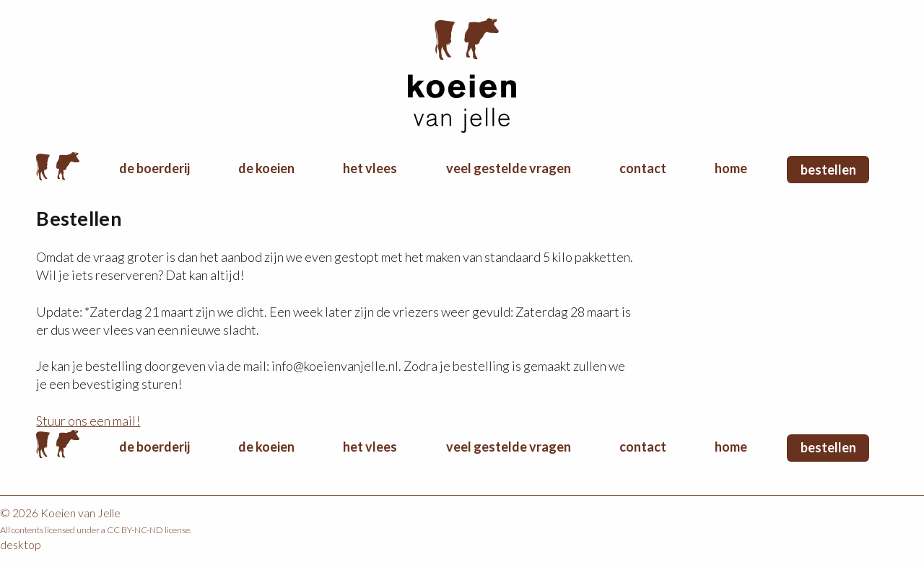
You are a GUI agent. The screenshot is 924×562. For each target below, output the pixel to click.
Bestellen (828, 170)
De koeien (266, 168)
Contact (643, 168)
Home (58, 166)
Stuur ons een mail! (88, 421)
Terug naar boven (848, 39)
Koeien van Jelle (462, 76)
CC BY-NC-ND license (148, 530)
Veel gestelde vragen (509, 168)
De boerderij (154, 168)
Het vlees (370, 168)
